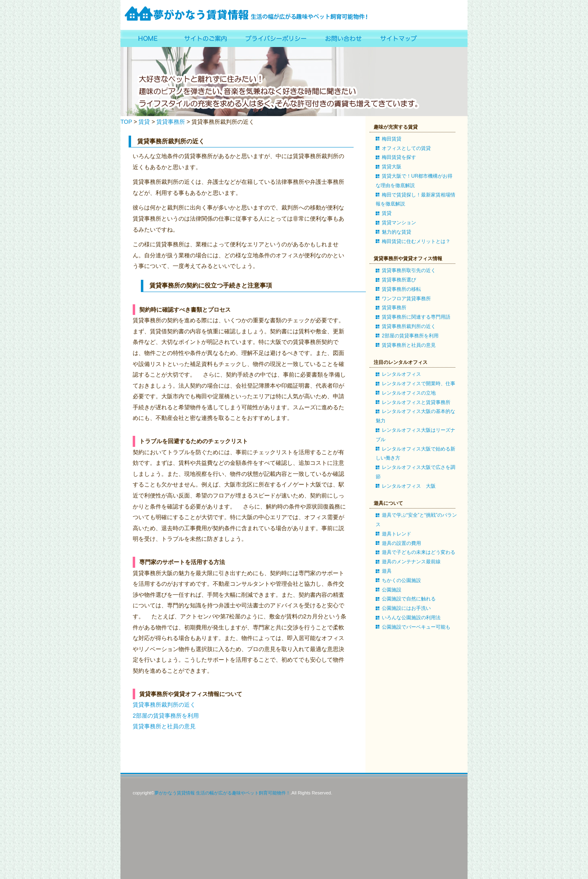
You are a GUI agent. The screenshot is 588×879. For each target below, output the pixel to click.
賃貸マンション (399, 223)
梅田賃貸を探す (399, 157)
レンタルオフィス (401, 374)
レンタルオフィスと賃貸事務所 (416, 402)
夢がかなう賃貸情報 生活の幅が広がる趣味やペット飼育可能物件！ (222, 793)
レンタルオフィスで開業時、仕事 (419, 384)
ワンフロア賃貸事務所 (406, 299)
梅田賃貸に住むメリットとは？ (416, 241)
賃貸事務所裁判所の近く (164, 705)
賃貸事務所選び (399, 280)
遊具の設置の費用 (401, 543)
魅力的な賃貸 (396, 232)
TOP (126, 122)
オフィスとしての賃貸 (406, 148)
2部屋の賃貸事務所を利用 (166, 716)
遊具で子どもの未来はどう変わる (419, 552)
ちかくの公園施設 (401, 580)
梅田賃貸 (392, 139)
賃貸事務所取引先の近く (409, 270)
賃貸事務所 (171, 122)
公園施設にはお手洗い (406, 608)
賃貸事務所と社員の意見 (164, 726)
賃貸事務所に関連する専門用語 (416, 317)
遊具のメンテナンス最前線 (411, 562)
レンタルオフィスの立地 (409, 393)
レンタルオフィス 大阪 (409, 486)
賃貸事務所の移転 (401, 289)
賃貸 (144, 122)
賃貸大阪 (392, 167)
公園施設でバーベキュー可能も (416, 627)
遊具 (387, 571)
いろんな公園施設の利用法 (411, 618)
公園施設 (392, 590)
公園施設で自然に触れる (409, 599)
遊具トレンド (396, 534)
